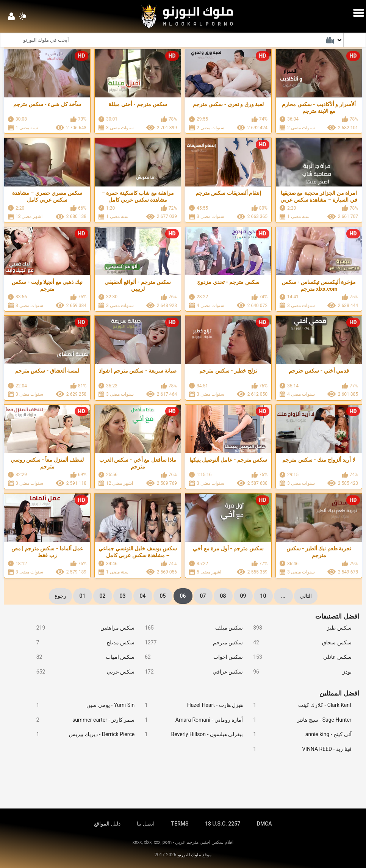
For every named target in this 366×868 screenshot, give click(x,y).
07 (203, 596)
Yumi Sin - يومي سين (82, 705)
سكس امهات (82, 657)
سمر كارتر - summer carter (82, 720)
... (283, 596)
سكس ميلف (191, 628)
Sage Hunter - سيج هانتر (299, 720)
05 (163, 596)
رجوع (60, 596)
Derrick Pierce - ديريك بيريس (82, 734)
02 (103, 596)
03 (123, 596)
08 (223, 596)
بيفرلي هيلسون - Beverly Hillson (191, 734)
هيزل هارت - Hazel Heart (191, 705)
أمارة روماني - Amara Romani (191, 720)
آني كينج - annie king (299, 734)
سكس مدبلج (82, 643)
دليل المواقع (107, 824)
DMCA (264, 824)
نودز (299, 672)
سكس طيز (299, 628)
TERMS (180, 824)
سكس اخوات (191, 657)
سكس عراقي (191, 672)
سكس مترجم (191, 643)
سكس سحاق (299, 643)
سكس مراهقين (82, 628)
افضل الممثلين (339, 693)
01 (83, 596)
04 (143, 596)
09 (243, 596)
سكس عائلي (299, 657)
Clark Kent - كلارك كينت (299, 705)
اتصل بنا (145, 824)
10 (263, 596)
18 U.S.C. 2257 (223, 824)
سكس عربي (82, 672)
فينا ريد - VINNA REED (299, 749)
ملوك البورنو (189, 855)
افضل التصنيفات (337, 616)
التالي (306, 596)
